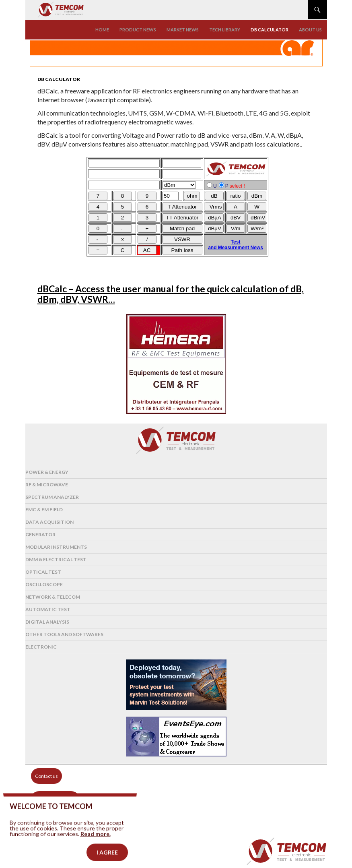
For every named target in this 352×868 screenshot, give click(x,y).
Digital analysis (47, 622)
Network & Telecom (53, 597)
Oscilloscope (44, 584)
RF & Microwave (47, 485)
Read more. (96, 844)
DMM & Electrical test (56, 559)
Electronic (41, 647)
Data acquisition (49, 522)
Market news (183, 30)
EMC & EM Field (44, 509)
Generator (40, 534)
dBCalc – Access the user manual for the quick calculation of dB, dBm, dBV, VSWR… (171, 294)
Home (102, 30)
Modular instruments (56, 547)
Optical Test (43, 572)
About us (310, 30)
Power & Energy (47, 472)
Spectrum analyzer (52, 497)
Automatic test (48, 609)
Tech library (225, 30)
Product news (138, 30)
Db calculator (270, 30)
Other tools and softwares (64, 634)
